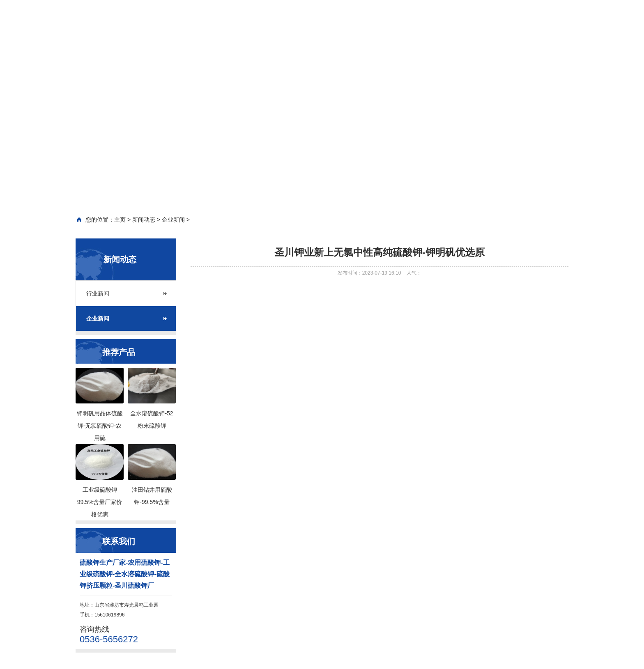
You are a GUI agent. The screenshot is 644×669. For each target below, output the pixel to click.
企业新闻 (98, 318)
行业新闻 (98, 293)
